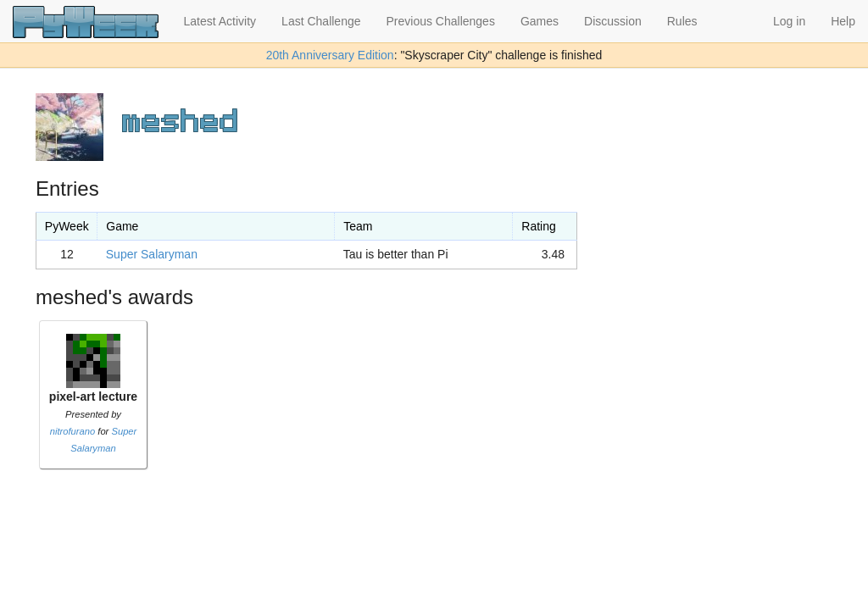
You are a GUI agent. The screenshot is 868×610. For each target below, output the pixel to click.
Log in (789, 21)
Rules (682, 21)
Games (540, 21)
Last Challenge (321, 21)
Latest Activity (220, 21)
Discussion (613, 21)
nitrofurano (73, 431)
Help (843, 21)
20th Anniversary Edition (330, 55)
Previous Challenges (441, 21)
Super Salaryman (152, 254)
